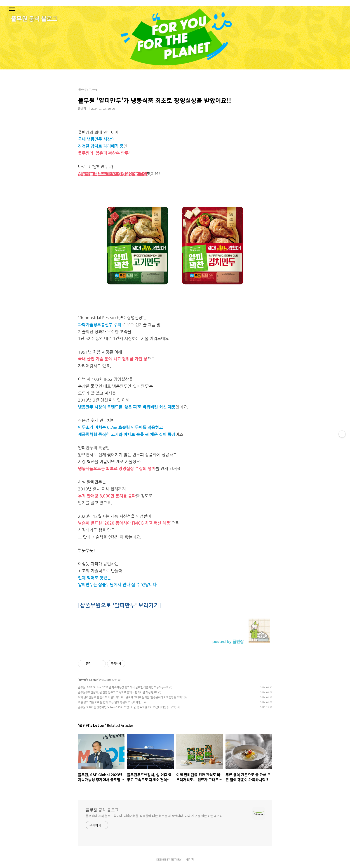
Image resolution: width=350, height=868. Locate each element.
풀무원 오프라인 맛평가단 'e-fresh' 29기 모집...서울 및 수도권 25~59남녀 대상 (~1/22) (127, 707)
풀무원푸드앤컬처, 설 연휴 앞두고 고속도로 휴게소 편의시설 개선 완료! (117, 692)
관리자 (190, 859)
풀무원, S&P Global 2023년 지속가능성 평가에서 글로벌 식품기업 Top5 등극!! (123, 687)
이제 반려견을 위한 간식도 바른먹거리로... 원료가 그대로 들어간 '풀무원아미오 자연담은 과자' (130, 697)
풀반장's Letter (88, 680)
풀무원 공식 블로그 (102, 810)
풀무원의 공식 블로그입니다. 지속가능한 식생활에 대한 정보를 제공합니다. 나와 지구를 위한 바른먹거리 (154, 816)
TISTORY (176, 859)
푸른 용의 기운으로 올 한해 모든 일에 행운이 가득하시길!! (110, 702)
